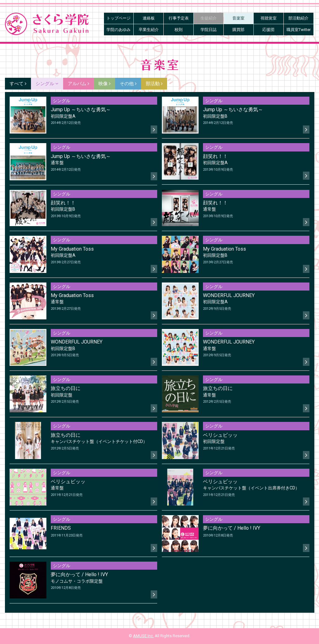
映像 (104, 84)
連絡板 (149, 18)
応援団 (268, 30)
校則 (179, 30)
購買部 (238, 30)
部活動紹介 (298, 18)
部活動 (154, 84)
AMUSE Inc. (143, 636)
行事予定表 (179, 18)
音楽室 (238, 18)
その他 (128, 84)
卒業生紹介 (149, 30)
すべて (18, 84)
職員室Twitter (299, 30)
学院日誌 (209, 30)
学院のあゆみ (119, 30)
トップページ (119, 18)
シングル (47, 84)
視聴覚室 (269, 18)
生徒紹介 (209, 18)
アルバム (78, 84)
